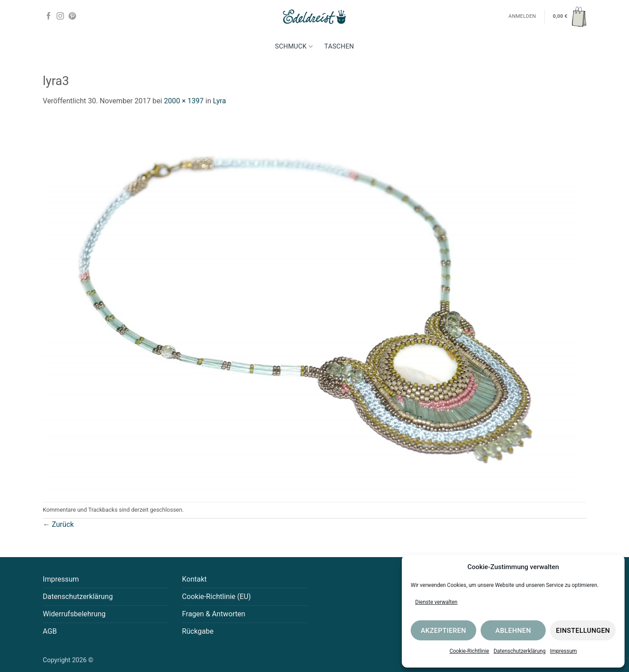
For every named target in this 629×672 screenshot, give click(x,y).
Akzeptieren (443, 631)
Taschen (339, 47)
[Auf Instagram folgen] (60, 16)
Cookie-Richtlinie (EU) (217, 597)
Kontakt (195, 579)
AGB (50, 631)
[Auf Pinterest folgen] (72, 16)
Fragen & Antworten (214, 614)
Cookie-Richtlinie (469, 651)
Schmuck (294, 47)
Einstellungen (583, 631)
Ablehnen (513, 631)
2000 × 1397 (184, 101)
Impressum (564, 651)
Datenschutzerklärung (520, 651)
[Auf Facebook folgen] (49, 16)
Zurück (58, 524)
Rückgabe (198, 631)
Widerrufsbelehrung (74, 614)
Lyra (219, 101)
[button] (570, 16)
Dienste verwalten (436, 602)
